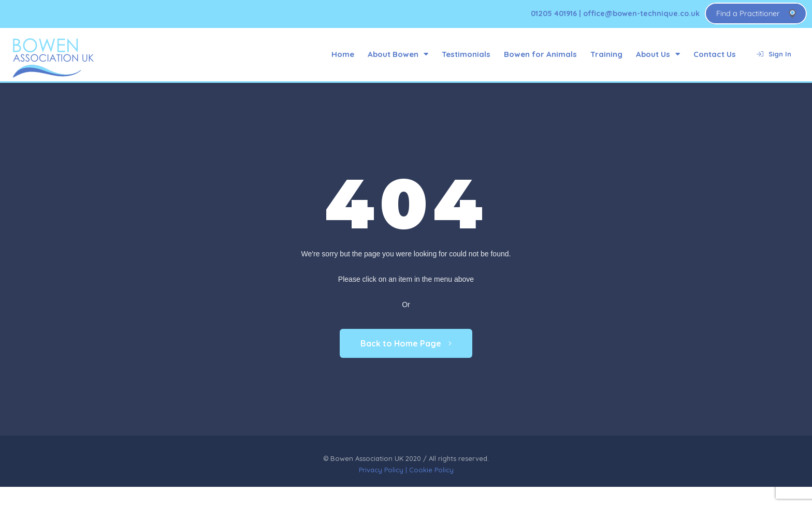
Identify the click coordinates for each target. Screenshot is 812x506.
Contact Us (715, 54)
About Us (658, 54)
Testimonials (466, 54)
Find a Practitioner (748, 13)
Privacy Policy (381, 470)
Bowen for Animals (540, 54)
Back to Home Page (406, 343)
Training (606, 54)
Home (343, 54)
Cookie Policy (431, 470)
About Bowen (398, 54)
